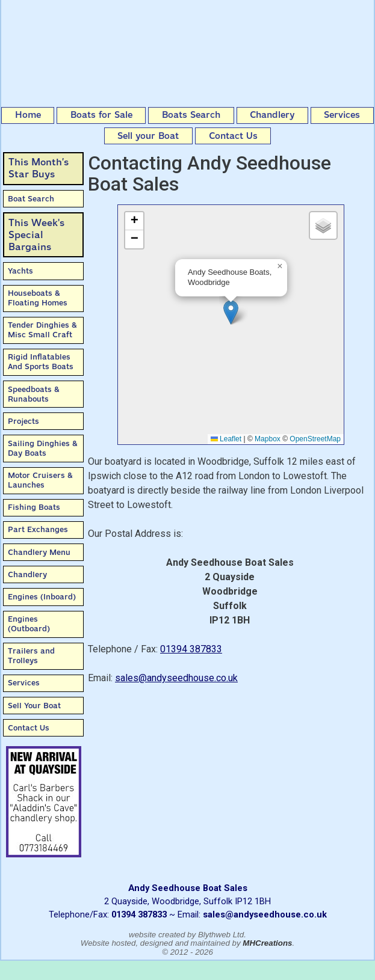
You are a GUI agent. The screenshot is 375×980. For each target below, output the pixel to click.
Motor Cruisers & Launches (40, 480)
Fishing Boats (34, 507)
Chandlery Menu (39, 552)
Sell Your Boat (34, 706)
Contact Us (233, 136)
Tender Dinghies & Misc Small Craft (42, 330)
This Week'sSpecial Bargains (36, 235)
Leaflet (226, 439)
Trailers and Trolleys (31, 656)
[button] (231, 312)
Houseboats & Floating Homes (38, 298)
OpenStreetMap (315, 439)
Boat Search (31, 199)
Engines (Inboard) (42, 597)
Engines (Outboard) (29, 624)
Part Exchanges (38, 529)
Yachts (20, 271)
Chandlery (272, 115)
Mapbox (268, 439)
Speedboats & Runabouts (34, 394)
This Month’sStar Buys (39, 168)
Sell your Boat (148, 136)
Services (342, 115)
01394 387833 (191, 649)
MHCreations (267, 943)
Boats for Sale (101, 115)
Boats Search (191, 115)
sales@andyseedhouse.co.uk (176, 678)
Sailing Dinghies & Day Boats (43, 448)
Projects (23, 421)
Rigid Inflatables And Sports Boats (41, 362)
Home (28, 115)
